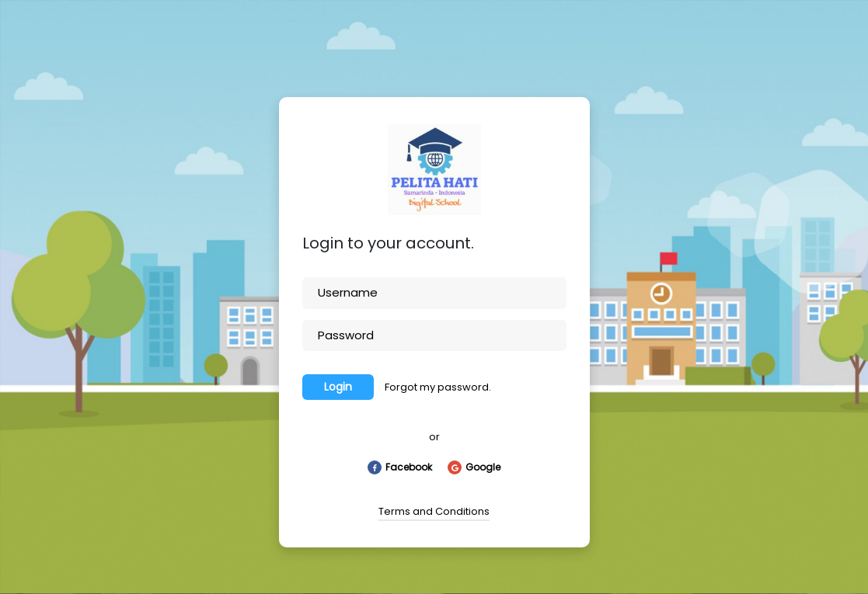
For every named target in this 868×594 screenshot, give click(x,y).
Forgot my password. (438, 387)
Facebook (400, 467)
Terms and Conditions (434, 511)
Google (474, 467)
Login (338, 387)
